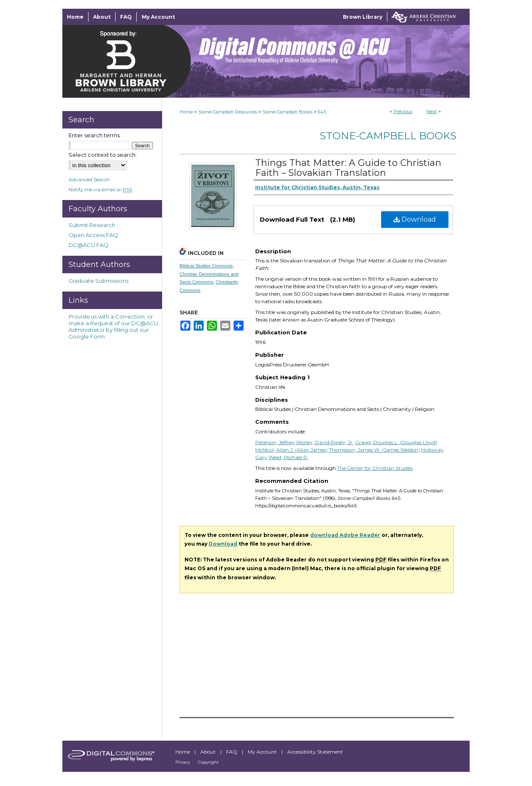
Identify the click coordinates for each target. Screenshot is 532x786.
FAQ (232, 752)
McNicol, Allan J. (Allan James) (291, 450)
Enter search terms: (95, 135)
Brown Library (363, 17)
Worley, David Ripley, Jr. (325, 442)
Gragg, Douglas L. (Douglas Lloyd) (396, 442)
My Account (263, 752)
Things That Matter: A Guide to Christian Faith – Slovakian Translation (348, 168)
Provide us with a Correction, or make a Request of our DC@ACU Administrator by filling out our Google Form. (113, 326)
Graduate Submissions (99, 281)
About (209, 752)
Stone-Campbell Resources (228, 112)
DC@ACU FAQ (89, 245)
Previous (403, 111)
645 (322, 112)
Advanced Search (89, 179)
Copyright (208, 762)
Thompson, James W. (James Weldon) (374, 450)
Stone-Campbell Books (287, 112)
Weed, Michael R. (288, 457)
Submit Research (92, 225)
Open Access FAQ (93, 235)
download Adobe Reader (345, 535)
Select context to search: (103, 155)
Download (415, 219)
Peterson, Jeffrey (275, 442)
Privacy (183, 762)
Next (432, 111)
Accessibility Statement (315, 752)
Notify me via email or (100, 189)
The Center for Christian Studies (375, 468)
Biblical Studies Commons (206, 266)
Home (186, 112)
